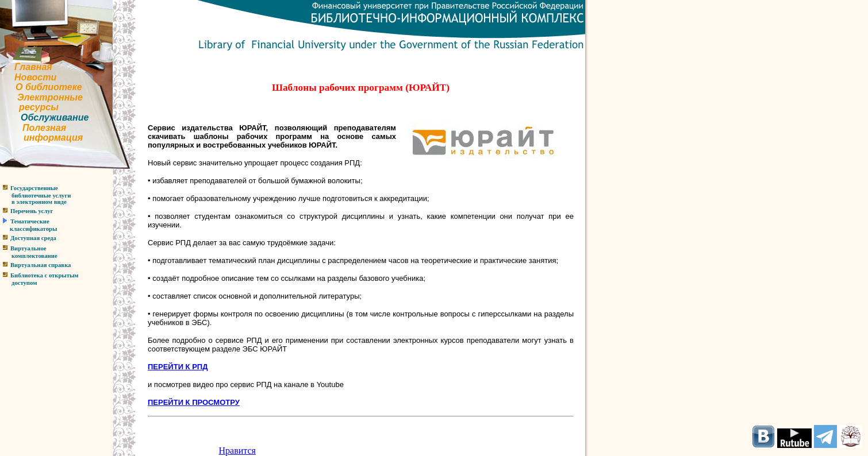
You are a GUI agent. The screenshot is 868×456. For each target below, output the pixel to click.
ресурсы (39, 107)
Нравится (237, 451)
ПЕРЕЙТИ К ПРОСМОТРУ (194, 402)
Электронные (50, 97)
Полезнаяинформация (41, 133)
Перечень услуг (32, 211)
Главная (33, 67)
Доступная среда (33, 238)
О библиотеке (49, 87)
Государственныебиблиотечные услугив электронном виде (35, 195)
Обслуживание (55, 117)
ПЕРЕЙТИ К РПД (178, 367)
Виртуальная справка (41, 265)
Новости (35, 77)
